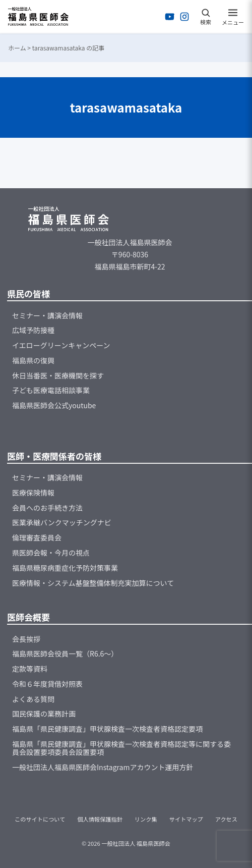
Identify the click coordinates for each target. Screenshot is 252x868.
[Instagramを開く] (184, 17)
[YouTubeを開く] (170, 17)
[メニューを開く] (233, 17)
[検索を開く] (206, 17)
